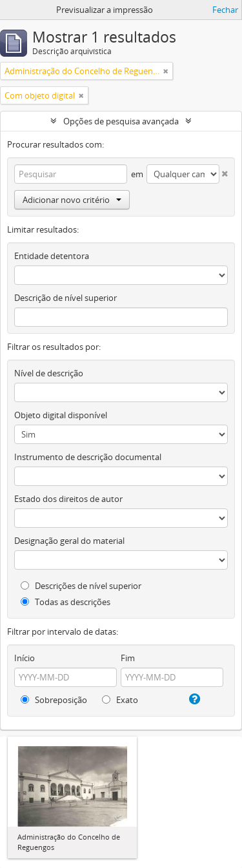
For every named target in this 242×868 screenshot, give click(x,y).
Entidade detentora (52, 256)
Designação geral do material (69, 541)
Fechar (225, 10)
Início (25, 658)
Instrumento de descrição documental (88, 457)
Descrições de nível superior (81, 586)
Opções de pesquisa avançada (121, 121)
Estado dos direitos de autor (68, 499)
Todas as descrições (66, 602)
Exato (120, 700)
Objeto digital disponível (61, 415)
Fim (128, 658)
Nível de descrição (49, 373)
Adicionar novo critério (72, 200)
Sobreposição (54, 700)
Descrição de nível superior (66, 298)
